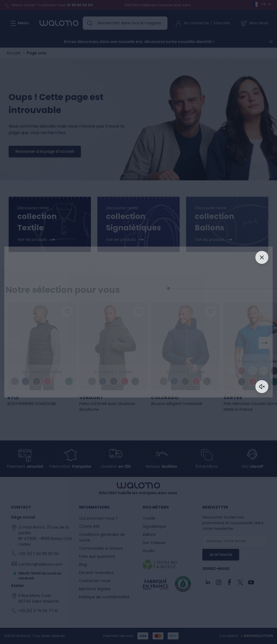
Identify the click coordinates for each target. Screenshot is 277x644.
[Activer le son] (262, 387)
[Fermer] (262, 257)
